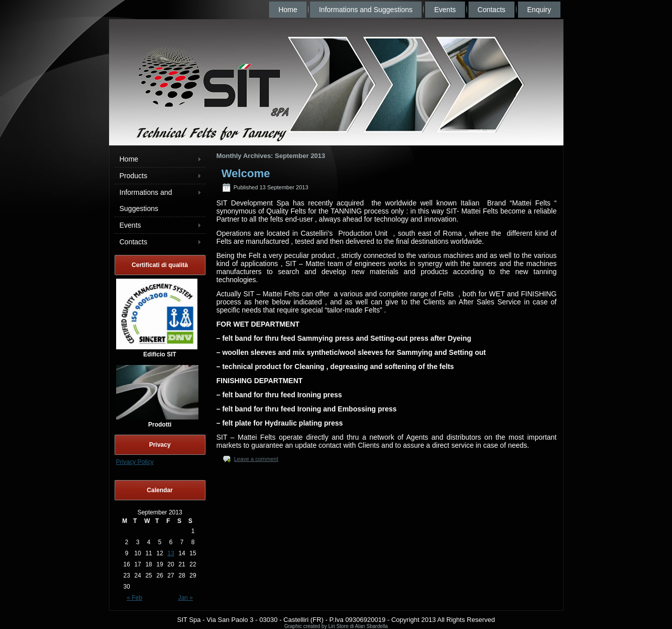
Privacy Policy (135, 462)
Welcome (246, 173)
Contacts (492, 10)
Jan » (186, 598)
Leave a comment (256, 459)
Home (288, 10)
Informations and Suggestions (366, 10)
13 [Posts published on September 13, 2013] (171, 553)
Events (445, 10)
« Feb (135, 598)
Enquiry (539, 10)
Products (134, 176)
